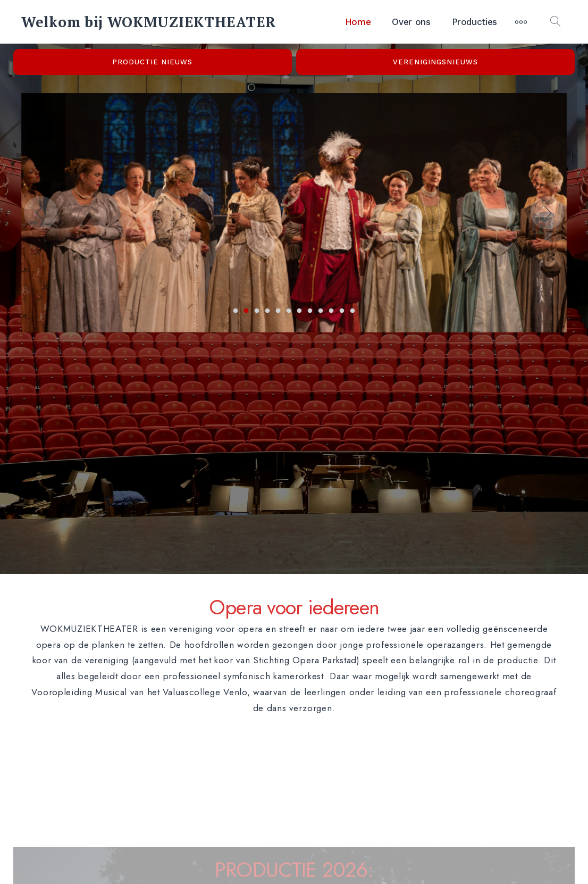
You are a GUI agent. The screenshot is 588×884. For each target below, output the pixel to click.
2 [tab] (246, 311)
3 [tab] (257, 311)
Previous (41, 212)
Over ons (411, 22)
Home (358, 22)
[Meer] (521, 22)
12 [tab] (352, 311)
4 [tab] (267, 311)
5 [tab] (278, 311)
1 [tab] (236, 311)
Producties (475, 22)
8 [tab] (310, 311)
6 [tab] (289, 311)
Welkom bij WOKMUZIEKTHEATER (149, 22)
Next (547, 212)
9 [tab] (321, 311)
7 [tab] (299, 311)
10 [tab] (331, 311)
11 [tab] (342, 311)
